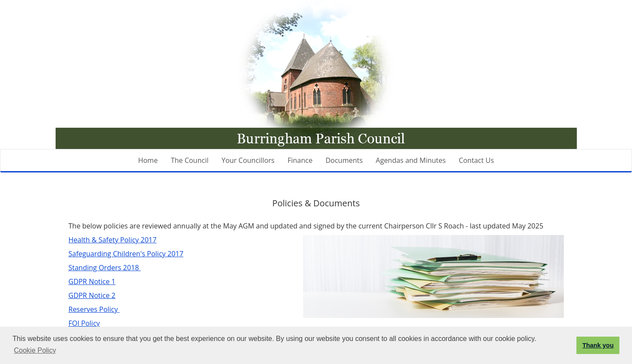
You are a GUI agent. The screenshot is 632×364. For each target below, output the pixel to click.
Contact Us (476, 160)
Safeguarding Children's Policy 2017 (126, 254)
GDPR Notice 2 (92, 295)
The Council (190, 160)
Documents (344, 160)
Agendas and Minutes (411, 160)
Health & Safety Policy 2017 (113, 240)
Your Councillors (248, 160)
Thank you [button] (598, 345)
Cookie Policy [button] (35, 350)
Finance (300, 160)
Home (148, 160)
